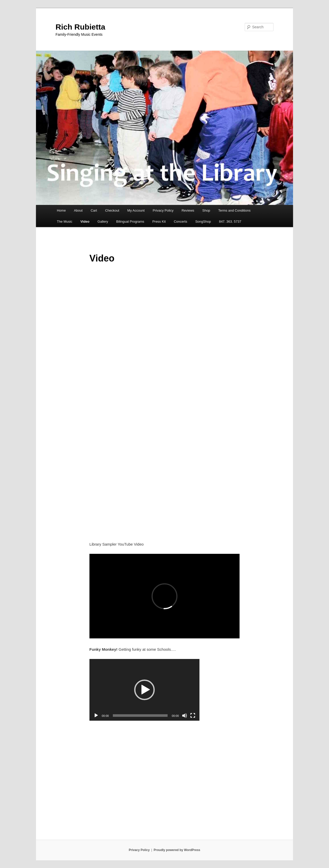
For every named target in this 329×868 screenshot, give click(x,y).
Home (61, 210)
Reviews (188, 210)
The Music (65, 221)
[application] (144, 690)
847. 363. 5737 (230, 221)
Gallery (103, 221)
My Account (136, 210)
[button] (144, 690)
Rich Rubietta (80, 27)
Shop (206, 210)
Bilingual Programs (130, 221)
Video (85, 221)
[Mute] (185, 716)
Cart (94, 210)
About (78, 210)
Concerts (180, 221)
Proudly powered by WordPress (177, 850)
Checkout (112, 210)
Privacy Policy (163, 210)
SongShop (203, 221)
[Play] (96, 716)
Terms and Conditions (234, 210)
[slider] (140, 716)
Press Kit (159, 221)
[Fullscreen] (193, 716)
